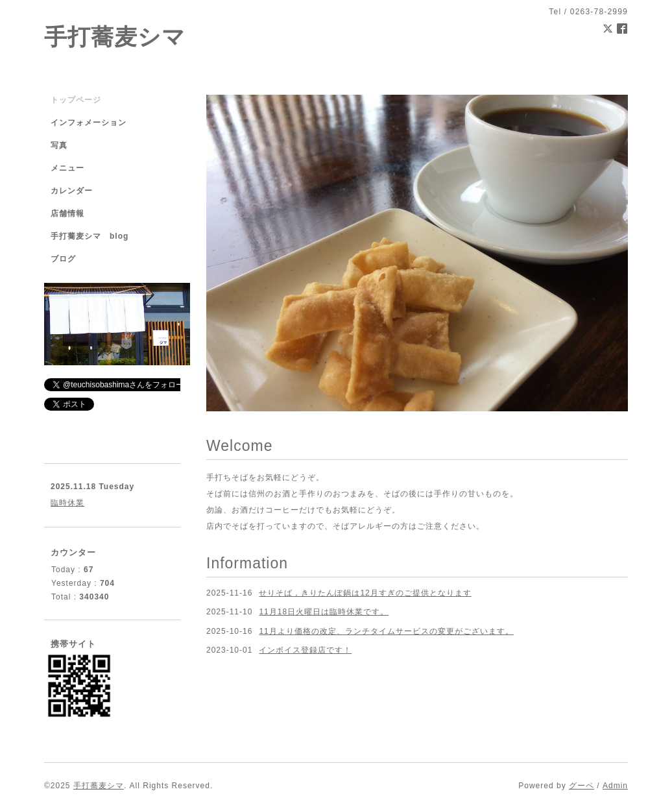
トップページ (76, 100)
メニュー (67, 168)
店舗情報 (67, 213)
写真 (59, 145)
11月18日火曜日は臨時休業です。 (324, 612)
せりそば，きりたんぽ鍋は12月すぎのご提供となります (365, 593)
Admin (615, 786)
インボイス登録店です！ (305, 650)
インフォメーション (89, 123)
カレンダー (72, 191)
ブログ (63, 259)
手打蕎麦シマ (115, 37)
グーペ (582, 786)
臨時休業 (67, 503)
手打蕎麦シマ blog (90, 236)
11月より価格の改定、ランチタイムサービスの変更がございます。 (386, 631)
